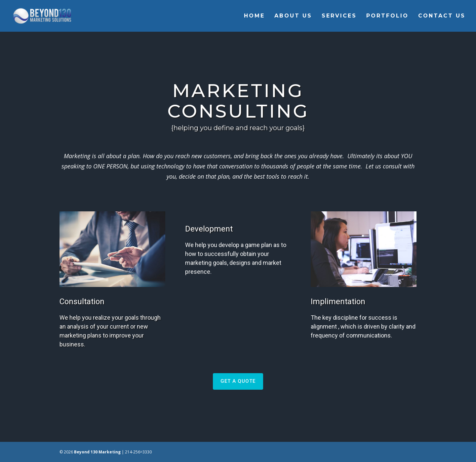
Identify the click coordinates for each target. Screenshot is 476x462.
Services (339, 16)
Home (254, 16)
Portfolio (387, 16)
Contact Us (442, 16)
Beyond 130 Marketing (97, 452)
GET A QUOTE (238, 381)
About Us (293, 16)
